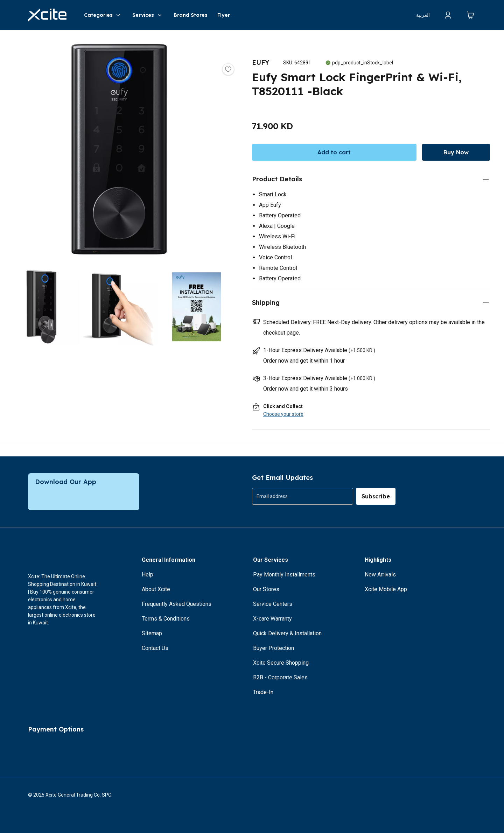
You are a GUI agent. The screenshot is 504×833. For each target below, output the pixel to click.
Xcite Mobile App (386, 589)
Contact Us (155, 648)
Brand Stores (191, 15)
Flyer (224, 15)
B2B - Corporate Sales (280, 677)
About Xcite (156, 589)
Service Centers (273, 604)
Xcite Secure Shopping (281, 663)
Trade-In (263, 692)
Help (148, 575)
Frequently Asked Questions (177, 604)
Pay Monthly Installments (284, 575)
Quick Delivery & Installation (287, 633)
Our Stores (266, 589)
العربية (423, 15)
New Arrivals (380, 575)
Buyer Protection (274, 648)
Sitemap (152, 633)
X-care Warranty (272, 619)
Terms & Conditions (166, 619)
